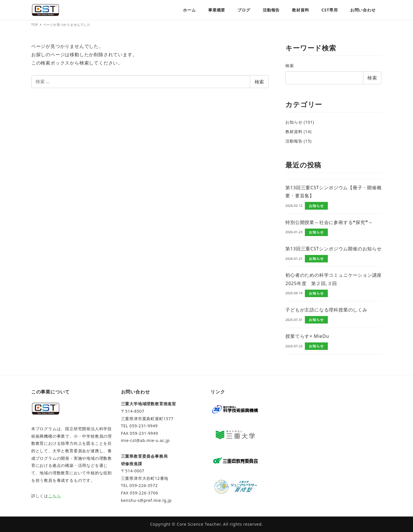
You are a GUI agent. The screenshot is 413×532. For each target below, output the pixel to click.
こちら (54, 496)
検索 (259, 82)
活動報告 (294, 141)
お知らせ (294, 122)
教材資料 (294, 131)
